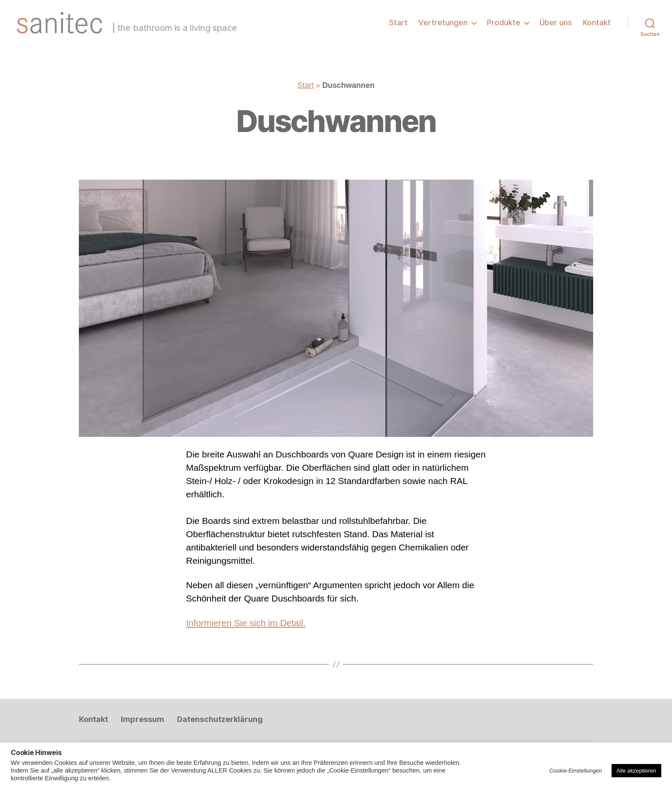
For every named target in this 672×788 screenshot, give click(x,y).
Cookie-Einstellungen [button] (576, 771)
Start (398, 23)
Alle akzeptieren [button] (637, 771)
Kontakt (597, 23)
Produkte (504, 23)
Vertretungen (443, 23)
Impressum (142, 719)
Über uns (556, 23)
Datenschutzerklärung (220, 719)
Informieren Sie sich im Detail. (246, 623)
